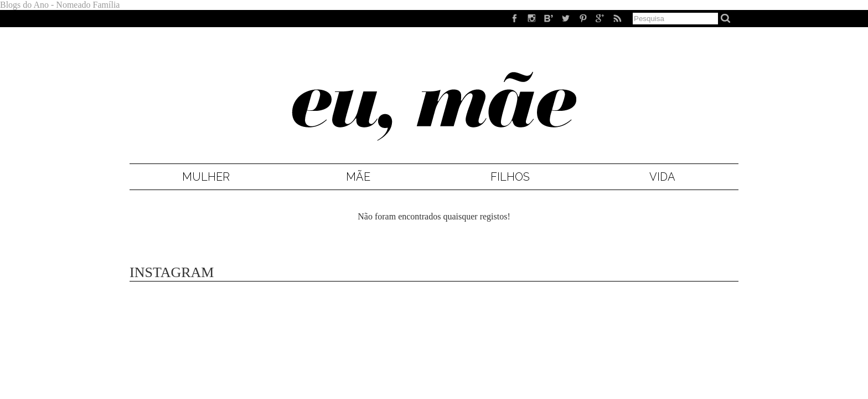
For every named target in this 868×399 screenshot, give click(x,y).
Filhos (510, 177)
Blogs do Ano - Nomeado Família (60, 5)
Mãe (358, 177)
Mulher (206, 177)
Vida (662, 177)
